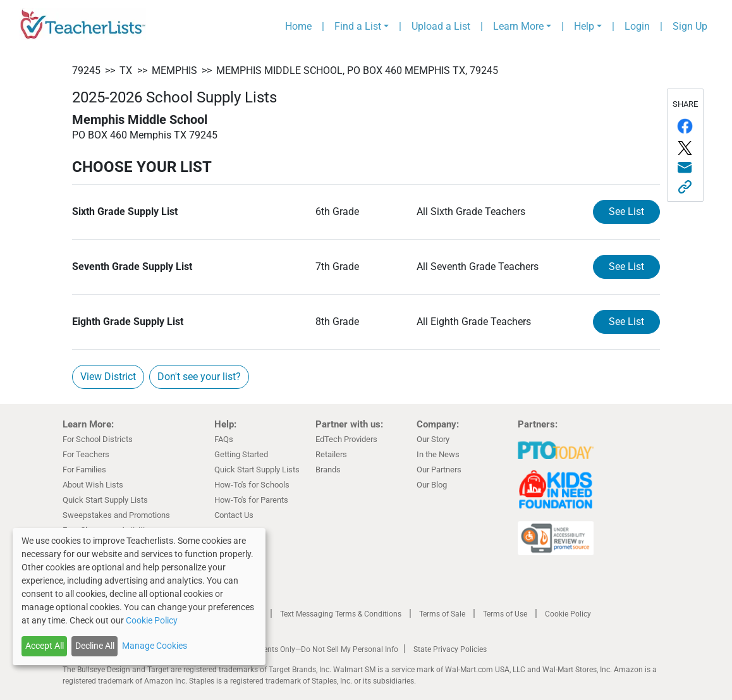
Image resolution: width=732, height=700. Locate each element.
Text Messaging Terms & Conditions (341, 614)
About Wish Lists (93, 485)
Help (584, 26)
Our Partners (439, 470)
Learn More (518, 26)
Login (637, 26)
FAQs (224, 439)
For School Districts (98, 439)
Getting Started (241, 454)
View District (108, 377)
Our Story (433, 439)
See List (626, 212)
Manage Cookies (155, 646)
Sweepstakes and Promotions (116, 515)
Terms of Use (505, 614)
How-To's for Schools (252, 485)
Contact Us (234, 515)
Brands (328, 470)
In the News (438, 454)
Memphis (174, 71)
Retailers (331, 454)
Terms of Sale (442, 614)
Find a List (358, 26)
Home (298, 26)
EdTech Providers (346, 439)
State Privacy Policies (450, 649)
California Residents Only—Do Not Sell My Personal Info (304, 649)
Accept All (45, 646)
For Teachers (86, 454)
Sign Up (690, 26)
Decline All (95, 646)
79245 (86, 71)
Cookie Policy (568, 614)
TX (126, 71)
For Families (84, 470)
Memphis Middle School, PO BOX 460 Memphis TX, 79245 (357, 71)
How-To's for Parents (251, 500)
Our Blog (432, 485)
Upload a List (441, 26)
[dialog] (139, 597)
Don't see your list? (199, 377)
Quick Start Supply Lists (105, 500)
